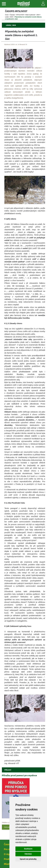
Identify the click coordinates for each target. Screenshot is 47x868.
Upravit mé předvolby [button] (28, 859)
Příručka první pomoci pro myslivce (19, 775)
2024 (38, 15)
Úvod (7, 15)
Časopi (12, 15)
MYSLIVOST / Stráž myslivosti (26, 15)
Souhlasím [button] (28, 849)
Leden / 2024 (9, 17)
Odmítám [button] (28, 854)
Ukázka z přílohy (7, 823)
